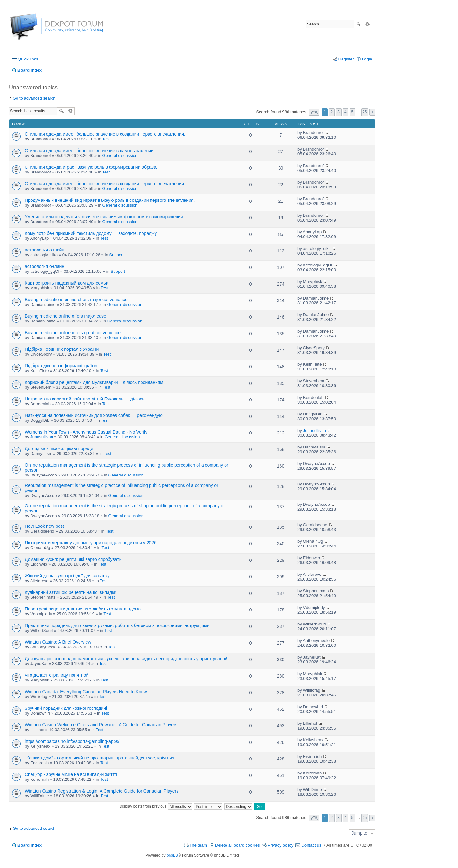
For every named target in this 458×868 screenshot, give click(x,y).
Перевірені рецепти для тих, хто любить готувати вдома (83, 609)
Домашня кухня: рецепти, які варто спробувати (73, 559)
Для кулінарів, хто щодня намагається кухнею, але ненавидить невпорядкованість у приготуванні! (126, 659)
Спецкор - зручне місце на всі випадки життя (71, 774)
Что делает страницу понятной (57, 675)
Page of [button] (314, 112)
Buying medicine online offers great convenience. (73, 333)
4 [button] (346, 112)
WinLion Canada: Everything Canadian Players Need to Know (86, 692)
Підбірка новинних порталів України (62, 349)
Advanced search (368, 24)
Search (358, 24)
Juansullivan (42, 437)
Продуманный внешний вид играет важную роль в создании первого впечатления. (110, 200)
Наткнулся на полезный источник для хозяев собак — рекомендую (94, 415)
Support (116, 255)
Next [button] (372, 112)
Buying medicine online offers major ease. (66, 316)
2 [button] (332, 112)
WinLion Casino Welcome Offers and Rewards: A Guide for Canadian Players (101, 725)
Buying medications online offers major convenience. (77, 300)
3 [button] (339, 112)
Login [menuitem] (367, 59)
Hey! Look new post (44, 526)
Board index (30, 845)
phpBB (172, 855)
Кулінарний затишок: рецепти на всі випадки (71, 592)
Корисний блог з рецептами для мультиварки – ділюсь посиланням (94, 382)
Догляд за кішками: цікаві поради (59, 448)
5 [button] (353, 112)
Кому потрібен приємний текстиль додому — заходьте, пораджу (91, 233)
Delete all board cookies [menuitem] (237, 845)
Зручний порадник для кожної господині (66, 708)
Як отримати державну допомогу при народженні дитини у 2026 (91, 543)
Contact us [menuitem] (311, 845)
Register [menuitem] (346, 59)
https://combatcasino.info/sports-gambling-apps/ (72, 741)
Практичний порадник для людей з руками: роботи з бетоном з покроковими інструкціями (117, 625)
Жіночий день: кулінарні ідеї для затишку (67, 576)
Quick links (28, 59)
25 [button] (365, 112)
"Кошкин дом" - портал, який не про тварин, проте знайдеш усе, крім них (100, 758)
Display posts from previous (156, 806)
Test (106, 139)
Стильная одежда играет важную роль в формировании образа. (91, 167)
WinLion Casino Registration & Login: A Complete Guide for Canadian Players (102, 791)
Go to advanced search (34, 98)
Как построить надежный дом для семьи (67, 283)
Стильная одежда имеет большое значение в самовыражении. (90, 151)
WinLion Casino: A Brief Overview (58, 642)
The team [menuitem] (198, 845)
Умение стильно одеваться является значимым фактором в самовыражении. (105, 217)
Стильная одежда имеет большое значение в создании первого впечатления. (105, 134)
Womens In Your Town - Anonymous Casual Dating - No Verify (86, 432)
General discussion (120, 155)
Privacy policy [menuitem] (281, 845)
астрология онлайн (45, 250)
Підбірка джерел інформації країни (61, 366)
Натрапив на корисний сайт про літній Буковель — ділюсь (85, 399)
